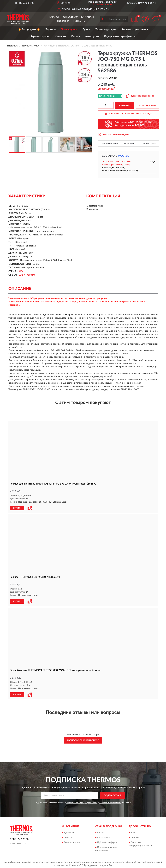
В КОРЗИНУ (125, 105)
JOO (20, 271)
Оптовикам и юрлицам (78, 17)
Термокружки (69, 29)
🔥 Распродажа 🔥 (29, 29)
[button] (103, 4)
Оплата (68, 837)
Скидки (135, 837)
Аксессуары (92, 36)
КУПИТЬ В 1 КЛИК (148, 105)
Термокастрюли (40, 36)
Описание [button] (129, 144)
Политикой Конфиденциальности (82, 802)
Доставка (69, 832)
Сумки (86, 29)
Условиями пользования (110, 802)
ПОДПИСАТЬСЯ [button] (112, 795)
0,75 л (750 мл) (27, 275)
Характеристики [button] (110, 144)
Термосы (51, 29)
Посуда (76, 36)
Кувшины (60, 36)
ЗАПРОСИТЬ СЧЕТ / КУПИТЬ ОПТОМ (128, 114)
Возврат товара (72, 842)
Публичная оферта (107, 842)
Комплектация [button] (148, 144)
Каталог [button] (54, 17)
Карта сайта (104, 837)
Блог (133, 832)
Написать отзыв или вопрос (83, 740)
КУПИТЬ (17, 508)
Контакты (79, 21)
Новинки (63, 21)
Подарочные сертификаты (120, 36)
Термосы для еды (106, 29)
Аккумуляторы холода (135, 29)
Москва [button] (123, 156)
